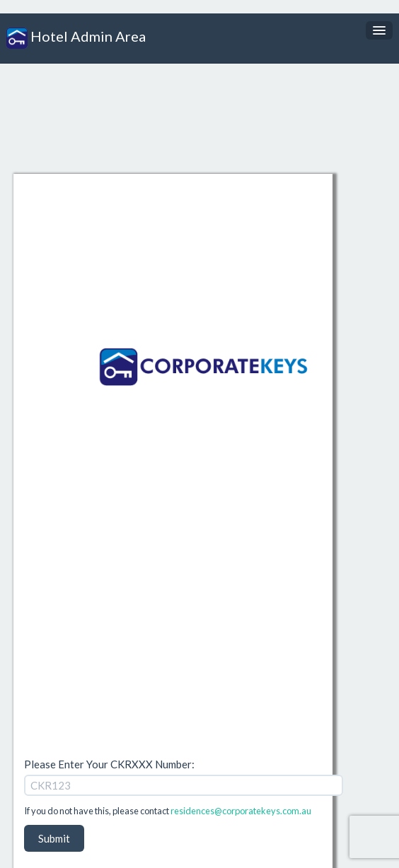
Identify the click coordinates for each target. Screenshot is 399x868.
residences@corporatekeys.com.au (241, 811)
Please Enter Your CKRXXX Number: (109, 764)
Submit (54, 838)
